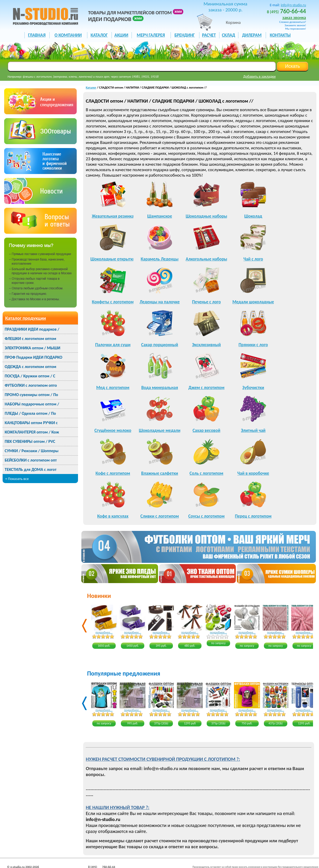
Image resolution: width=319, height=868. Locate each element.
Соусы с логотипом (206, 516)
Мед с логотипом (113, 388)
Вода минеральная (159, 388)
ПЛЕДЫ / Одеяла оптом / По (30, 413)
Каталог (91, 88)
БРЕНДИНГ (185, 35)
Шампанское (159, 216)
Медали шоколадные (253, 302)
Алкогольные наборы (206, 259)
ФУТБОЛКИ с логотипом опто (31, 385)
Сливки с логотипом (160, 516)
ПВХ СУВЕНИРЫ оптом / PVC (30, 441)
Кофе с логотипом (113, 473)
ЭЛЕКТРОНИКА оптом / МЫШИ (32, 348)
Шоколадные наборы (206, 216)
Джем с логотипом (207, 388)
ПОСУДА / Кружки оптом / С (30, 376)
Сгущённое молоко (113, 430)
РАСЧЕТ (209, 35)
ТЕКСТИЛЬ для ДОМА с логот (31, 469)
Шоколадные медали (160, 430)
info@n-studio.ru (293, 5)
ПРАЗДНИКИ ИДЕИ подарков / (32, 329)
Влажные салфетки (160, 473)
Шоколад (253, 216)
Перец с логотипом (253, 516)
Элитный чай (253, 430)
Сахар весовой (207, 430)
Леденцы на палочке (160, 302)
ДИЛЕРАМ (252, 35)
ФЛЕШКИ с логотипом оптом (30, 339)
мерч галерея (151, 35)
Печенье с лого (206, 302)
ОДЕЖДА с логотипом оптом (30, 367)
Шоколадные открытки (113, 259)
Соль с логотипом (206, 473)
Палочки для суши (113, 345)
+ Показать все (17, 479)
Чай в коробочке (253, 473)
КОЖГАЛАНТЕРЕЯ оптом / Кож (32, 432)
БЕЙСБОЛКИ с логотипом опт (31, 460)
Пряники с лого (253, 345)
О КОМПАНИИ (68, 35)
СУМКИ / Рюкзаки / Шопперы (32, 451)
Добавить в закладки (260, 76)
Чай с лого (253, 259)
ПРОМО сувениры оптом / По (31, 395)
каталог (99, 35)
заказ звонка (294, 18)
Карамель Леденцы (159, 259)
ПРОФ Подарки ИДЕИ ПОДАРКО (33, 357)
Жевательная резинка (113, 216)
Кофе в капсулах (113, 516)
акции (121, 35)
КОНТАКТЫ (280, 35)
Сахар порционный (160, 345)
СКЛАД (228, 35)
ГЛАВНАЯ (37, 35)
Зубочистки (253, 388)
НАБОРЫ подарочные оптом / (32, 404)
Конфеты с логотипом (113, 302)
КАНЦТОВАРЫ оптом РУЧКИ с (31, 423)
